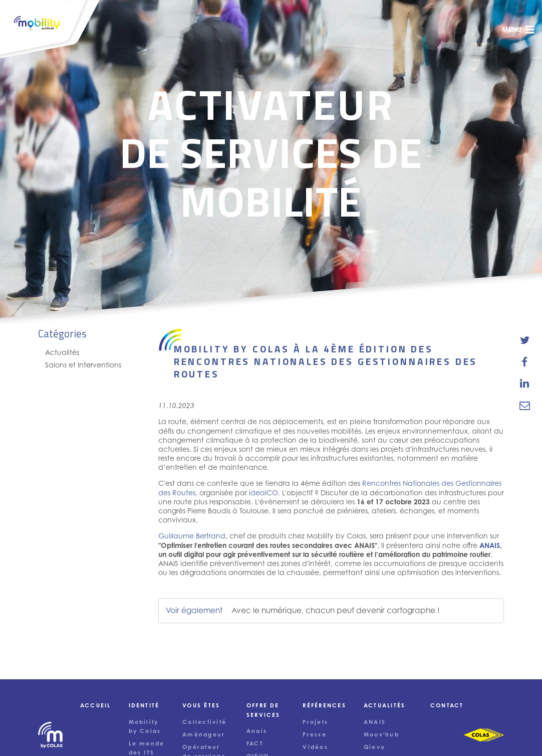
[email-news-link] (525, 405)
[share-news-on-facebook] (525, 362)
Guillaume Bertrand (192, 536)
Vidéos (315, 747)
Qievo (374, 747)
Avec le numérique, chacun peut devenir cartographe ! (336, 610)
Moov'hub (381, 734)
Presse (314, 734)
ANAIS (490, 545)
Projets (315, 722)
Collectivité (204, 722)
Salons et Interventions (83, 365)
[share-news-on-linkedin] (525, 384)
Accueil (96, 705)
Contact (447, 705)
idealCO (263, 493)
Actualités (62, 352)
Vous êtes (201, 705)
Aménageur (204, 734)
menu (518, 30)
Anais (257, 731)
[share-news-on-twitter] (525, 340)
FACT (255, 743)
